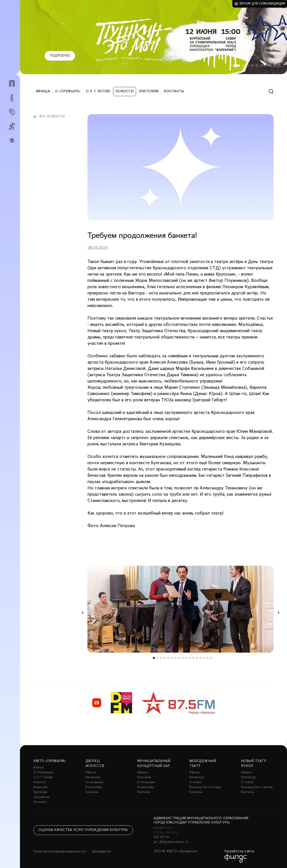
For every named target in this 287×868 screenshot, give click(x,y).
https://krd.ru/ (166, 833)
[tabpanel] (153, 37)
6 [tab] (257, 66)
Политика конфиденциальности (60, 852)
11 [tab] (279, 66)
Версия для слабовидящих (262, 4)
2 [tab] (237, 66)
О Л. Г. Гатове (98, 91)
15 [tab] (204, 658)
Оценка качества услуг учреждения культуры (83, 830)
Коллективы (94, 787)
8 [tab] (266, 66)
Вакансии (40, 787)
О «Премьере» (68, 91)
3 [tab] (243, 66)
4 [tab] (248, 66)
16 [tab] (208, 658)
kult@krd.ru (163, 828)
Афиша (43, 91)
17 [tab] (211, 658)
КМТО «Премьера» (50, 761)
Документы (42, 797)
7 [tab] (261, 66)
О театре (195, 782)
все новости (52, 117)
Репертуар (93, 777)
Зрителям (149, 91)
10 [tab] (275, 66)
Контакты (174, 91)
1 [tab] (230, 66)
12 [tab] (193, 658)
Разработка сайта (239, 851)
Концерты (144, 777)
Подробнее (60, 56)
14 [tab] (200, 658)
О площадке (94, 782)
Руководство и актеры (205, 787)
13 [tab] (197, 658)
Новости (125, 91)
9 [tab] (270, 66)
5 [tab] (252, 66)
